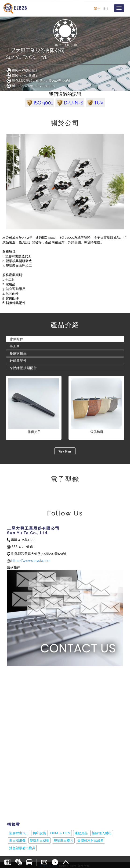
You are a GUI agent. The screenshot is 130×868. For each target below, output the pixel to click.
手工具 (15, 346)
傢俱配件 (16, 339)
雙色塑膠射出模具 (22, 848)
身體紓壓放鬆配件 (23, 368)
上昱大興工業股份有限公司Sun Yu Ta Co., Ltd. (35, 54)
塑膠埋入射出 (102, 833)
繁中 (97, 8)
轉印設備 (40, 833)
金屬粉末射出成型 (90, 840)
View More (65, 451)
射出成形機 (17, 840)
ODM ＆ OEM (60, 833)
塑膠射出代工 (19, 833)
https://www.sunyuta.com (30, 86)
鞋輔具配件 (18, 361)
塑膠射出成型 (40, 840)
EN (106, 8)
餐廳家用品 (18, 353)
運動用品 (81, 833)
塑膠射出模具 (63, 840)
